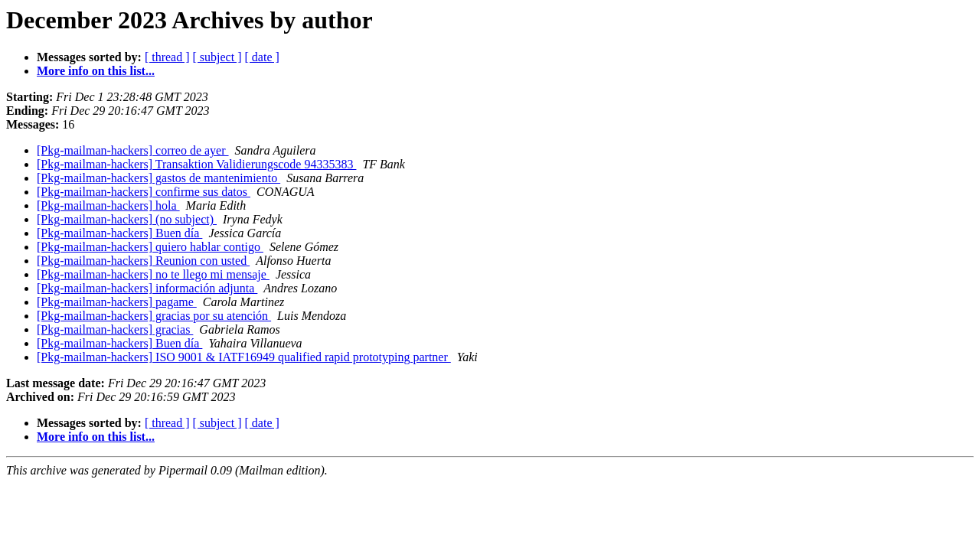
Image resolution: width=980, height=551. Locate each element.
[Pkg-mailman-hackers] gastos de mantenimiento (158, 178)
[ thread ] (167, 57)
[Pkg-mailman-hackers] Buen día (119, 233)
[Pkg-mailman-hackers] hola (108, 205)
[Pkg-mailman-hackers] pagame (117, 302)
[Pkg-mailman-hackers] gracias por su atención (154, 316)
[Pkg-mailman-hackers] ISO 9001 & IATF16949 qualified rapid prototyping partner (244, 357)
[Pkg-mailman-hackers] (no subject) (127, 219)
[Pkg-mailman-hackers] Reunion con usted (143, 261)
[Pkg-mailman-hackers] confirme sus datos (144, 192)
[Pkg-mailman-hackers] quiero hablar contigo (150, 247)
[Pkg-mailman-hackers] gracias (115, 329)
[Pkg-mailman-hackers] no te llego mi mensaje (153, 274)
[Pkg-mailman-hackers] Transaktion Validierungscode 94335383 (196, 164)
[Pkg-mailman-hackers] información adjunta (147, 288)
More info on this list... (96, 71)
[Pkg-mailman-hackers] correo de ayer (133, 150)
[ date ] (262, 57)
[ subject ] (217, 57)
